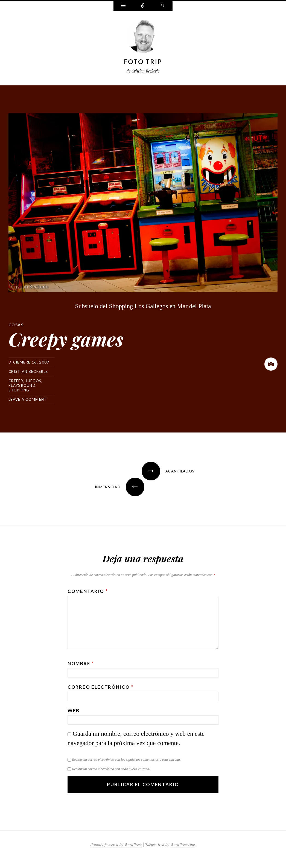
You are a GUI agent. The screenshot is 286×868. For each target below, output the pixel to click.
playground (22, 385)
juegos (33, 381)
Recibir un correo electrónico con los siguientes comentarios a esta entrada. (126, 759)
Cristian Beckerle (28, 371)
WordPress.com (183, 845)
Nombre (81, 663)
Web (74, 710)
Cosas (16, 325)
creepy (16, 381)
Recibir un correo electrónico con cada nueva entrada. (111, 769)
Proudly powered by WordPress (116, 845)
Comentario (88, 591)
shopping (19, 390)
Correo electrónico (100, 687)
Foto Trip (143, 62)
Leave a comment (28, 399)
